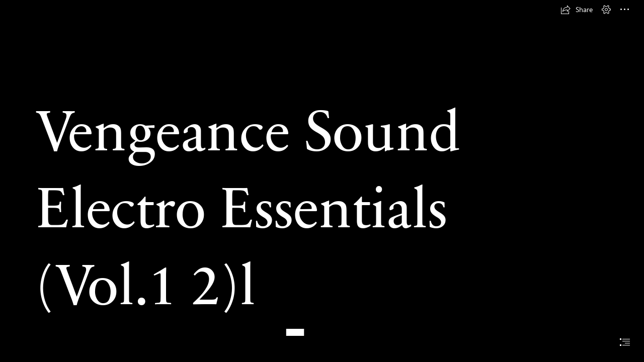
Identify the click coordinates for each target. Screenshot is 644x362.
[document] (322, 181)
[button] (577, 10)
